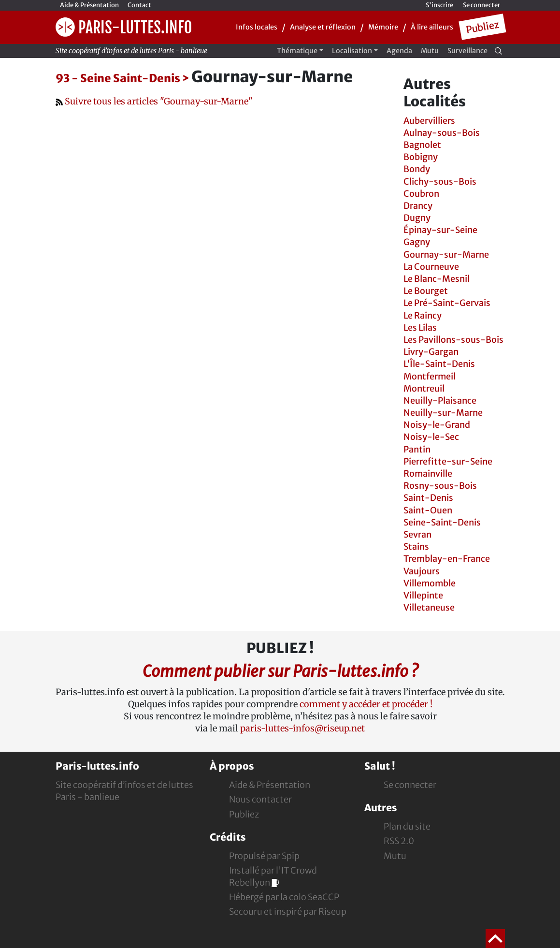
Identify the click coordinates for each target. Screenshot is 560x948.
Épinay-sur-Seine (440, 230)
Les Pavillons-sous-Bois (453, 340)
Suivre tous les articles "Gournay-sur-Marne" (154, 101)
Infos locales (257, 27)
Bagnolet (422, 145)
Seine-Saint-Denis (442, 522)
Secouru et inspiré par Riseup (288, 912)
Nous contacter (260, 799)
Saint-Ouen (428, 510)
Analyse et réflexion (323, 27)
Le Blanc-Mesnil (437, 279)
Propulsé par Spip (264, 856)
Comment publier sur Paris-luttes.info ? (280, 671)
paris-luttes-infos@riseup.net (302, 728)
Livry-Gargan (431, 352)
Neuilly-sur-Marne (443, 413)
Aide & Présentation (89, 5)
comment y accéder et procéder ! (366, 704)
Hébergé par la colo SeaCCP (284, 897)
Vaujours (422, 571)
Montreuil (424, 388)
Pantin (417, 449)
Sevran (417, 534)
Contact (139, 5)
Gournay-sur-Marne (446, 255)
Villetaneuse (429, 607)
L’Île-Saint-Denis (439, 364)
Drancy (418, 206)
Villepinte (423, 595)
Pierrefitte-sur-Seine (448, 461)
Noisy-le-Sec (431, 437)
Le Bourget (426, 291)
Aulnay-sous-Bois (442, 133)
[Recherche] (498, 51)
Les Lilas (420, 328)
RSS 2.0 (399, 841)
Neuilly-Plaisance (440, 401)
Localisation (352, 51)
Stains (416, 547)
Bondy (417, 169)
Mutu (430, 51)
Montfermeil (430, 376)
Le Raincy (423, 315)
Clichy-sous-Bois (440, 182)
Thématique (297, 51)
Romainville (428, 474)
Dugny (417, 218)
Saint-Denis (428, 498)
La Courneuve (431, 267)
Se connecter (481, 5)
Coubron (421, 194)
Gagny (417, 242)
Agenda (399, 51)
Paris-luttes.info (124, 27)
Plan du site (407, 826)
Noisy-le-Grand (437, 425)
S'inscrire (439, 5)
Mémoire (383, 27)
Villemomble (430, 583)
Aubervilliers (429, 121)
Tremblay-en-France (447, 559)
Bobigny (421, 157)
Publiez (482, 27)
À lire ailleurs (432, 27)
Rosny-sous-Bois (440, 486)
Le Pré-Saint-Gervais (447, 303)
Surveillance (467, 51)
